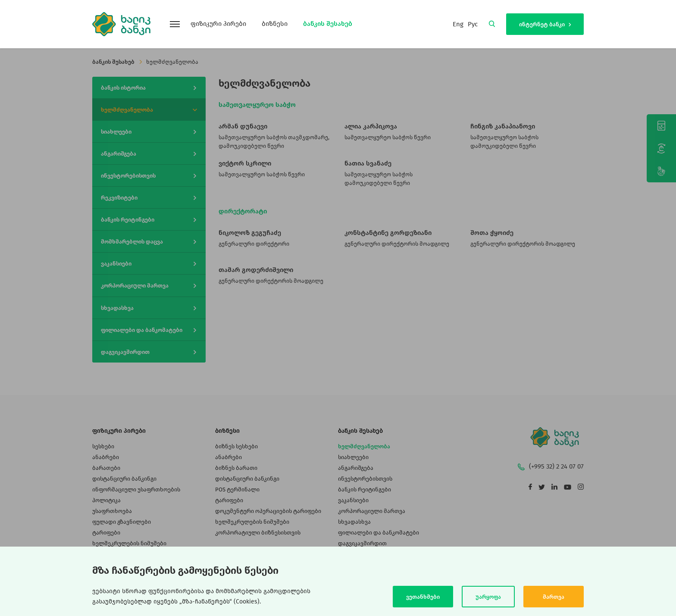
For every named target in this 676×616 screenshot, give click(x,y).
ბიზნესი (275, 24)
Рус (473, 24)
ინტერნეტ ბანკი (545, 24)
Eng (458, 24)
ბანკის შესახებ (328, 24)
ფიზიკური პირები (218, 24)
